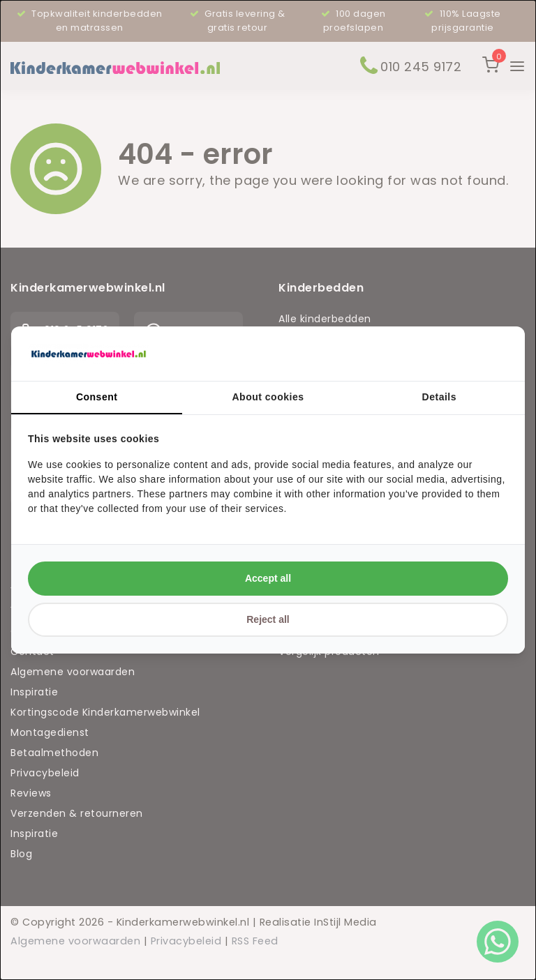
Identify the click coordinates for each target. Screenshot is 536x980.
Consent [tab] (97, 397)
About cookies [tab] (268, 397)
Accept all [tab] (268, 578)
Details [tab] (439, 397)
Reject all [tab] (268, 619)
